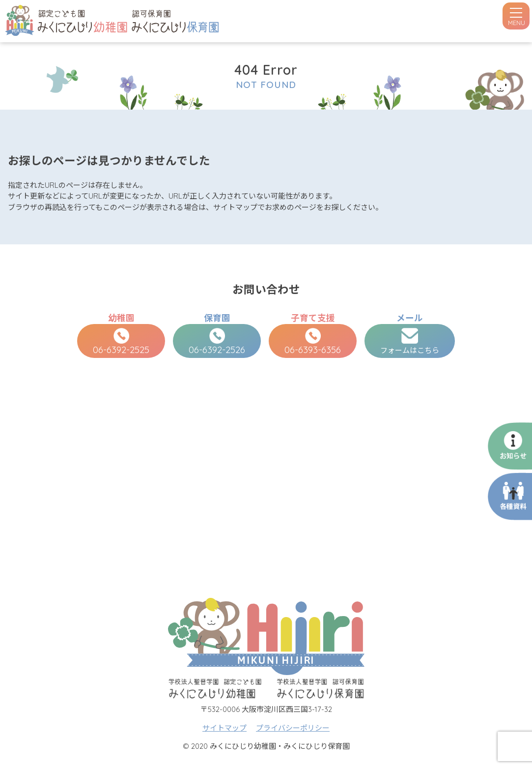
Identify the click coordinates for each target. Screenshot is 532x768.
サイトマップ (224, 728)
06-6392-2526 (217, 342)
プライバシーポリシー (293, 728)
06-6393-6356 (313, 342)
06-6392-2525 (121, 342)
